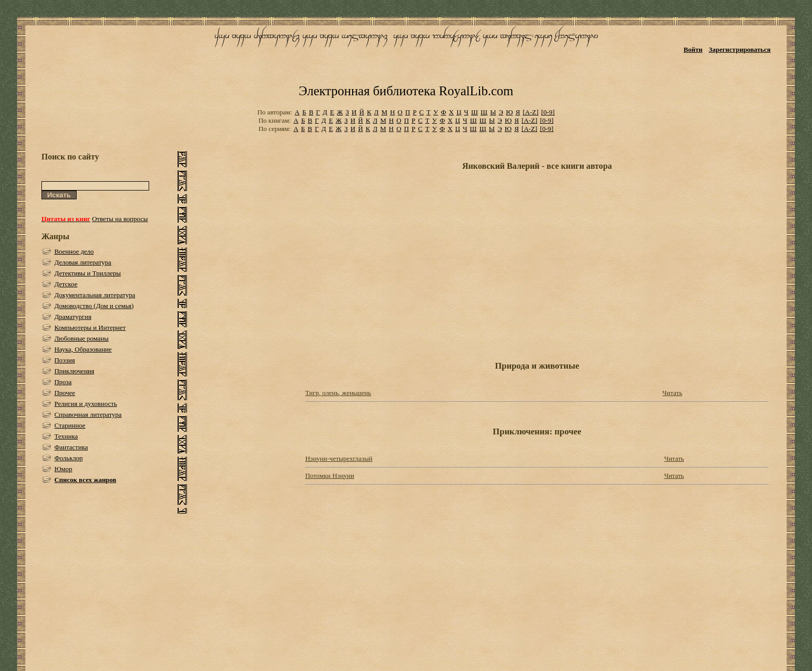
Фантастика (71, 447)
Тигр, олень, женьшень (338, 393)
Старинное (70, 425)
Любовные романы (82, 338)
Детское (66, 284)
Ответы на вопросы (120, 219)
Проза (63, 382)
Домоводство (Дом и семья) (94, 306)
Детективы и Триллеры (88, 273)
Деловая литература (83, 262)
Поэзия (65, 360)
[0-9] (548, 112)
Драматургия (73, 317)
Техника (66, 436)
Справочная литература (88, 414)
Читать (672, 393)
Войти (693, 49)
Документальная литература (95, 295)
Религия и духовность (86, 404)
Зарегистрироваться (740, 49)
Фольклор (69, 458)
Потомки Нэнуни (330, 476)
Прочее (65, 393)
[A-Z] (530, 112)
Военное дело (74, 251)
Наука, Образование (83, 349)
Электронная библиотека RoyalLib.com (406, 91)
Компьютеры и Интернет (90, 327)
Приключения (74, 371)
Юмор (63, 469)
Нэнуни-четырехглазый (339, 458)
